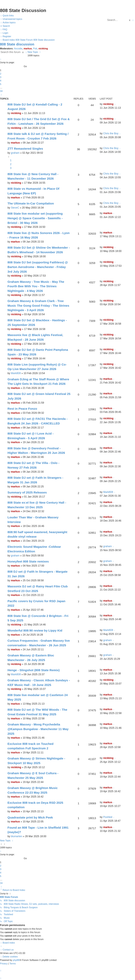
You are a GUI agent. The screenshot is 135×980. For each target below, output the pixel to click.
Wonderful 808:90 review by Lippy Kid (35, 630)
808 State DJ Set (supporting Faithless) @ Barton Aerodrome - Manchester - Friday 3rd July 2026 (38, 267)
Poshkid (108, 817)
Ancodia (18, 49)
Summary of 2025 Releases (27, 492)
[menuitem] (11, 19)
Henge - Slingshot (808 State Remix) (34, 670)
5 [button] (1, 84)
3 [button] (1, 77)
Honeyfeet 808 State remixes (28, 561)
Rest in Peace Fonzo (22, 409)
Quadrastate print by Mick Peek (30, 817)
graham (15, 153)
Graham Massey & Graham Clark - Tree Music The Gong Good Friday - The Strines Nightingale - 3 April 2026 (38, 305)
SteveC (15, 208)
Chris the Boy (111, 133)
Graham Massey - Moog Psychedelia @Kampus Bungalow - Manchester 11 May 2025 (38, 729)
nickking (43, 49)
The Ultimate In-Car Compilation (31, 203)
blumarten (16, 836)
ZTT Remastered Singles (25, 149)
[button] (0, 59)
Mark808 (16, 373)
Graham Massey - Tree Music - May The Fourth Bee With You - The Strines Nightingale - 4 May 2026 (36, 286)
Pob (35, 49)
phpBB (16, 960)
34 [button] (1, 91)
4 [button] (1, 81)
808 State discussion (17, 44)
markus (28, 49)
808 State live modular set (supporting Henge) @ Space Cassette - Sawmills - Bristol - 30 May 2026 (35, 218)
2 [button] (1, 74)
